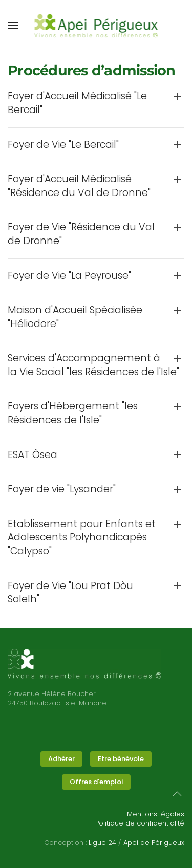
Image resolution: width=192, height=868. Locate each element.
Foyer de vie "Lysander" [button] (62, 489)
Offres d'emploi (96, 782)
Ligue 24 (102, 843)
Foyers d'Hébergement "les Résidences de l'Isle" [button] (73, 413)
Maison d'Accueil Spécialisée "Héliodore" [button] (75, 317)
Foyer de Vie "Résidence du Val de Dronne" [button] (81, 234)
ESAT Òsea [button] (33, 455)
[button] (13, 26)
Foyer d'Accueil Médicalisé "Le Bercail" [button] (77, 103)
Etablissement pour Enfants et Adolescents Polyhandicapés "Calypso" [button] (82, 538)
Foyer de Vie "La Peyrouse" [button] (69, 276)
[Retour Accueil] (96, 26)
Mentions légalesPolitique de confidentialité (140, 819)
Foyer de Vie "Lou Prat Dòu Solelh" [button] (70, 593)
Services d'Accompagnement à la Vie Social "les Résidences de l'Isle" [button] (93, 365)
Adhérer (61, 759)
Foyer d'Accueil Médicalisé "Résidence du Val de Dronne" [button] (79, 186)
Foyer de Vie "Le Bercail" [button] (63, 145)
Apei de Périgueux (154, 843)
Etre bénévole (121, 759)
